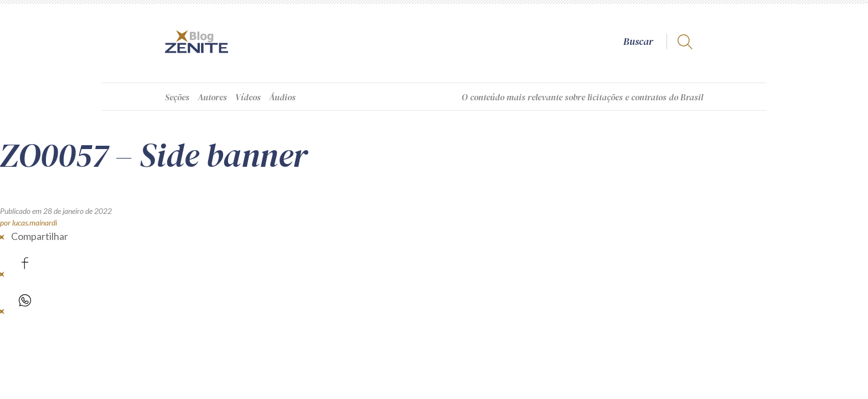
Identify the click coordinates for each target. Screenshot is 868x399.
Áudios (282, 97)
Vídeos (248, 97)
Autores (212, 97)
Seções (177, 97)
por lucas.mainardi (29, 222)
